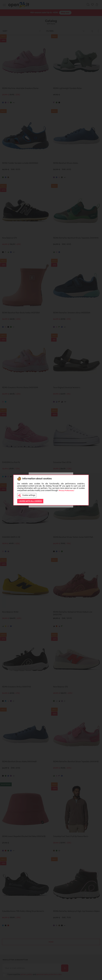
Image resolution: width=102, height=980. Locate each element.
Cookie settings (27, 495)
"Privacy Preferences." (66, 491)
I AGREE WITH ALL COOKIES (30, 501)
